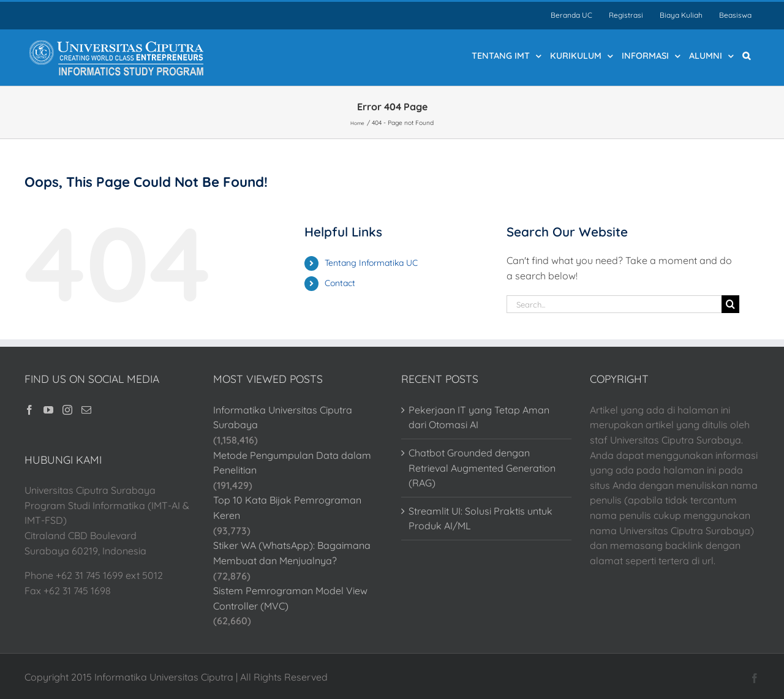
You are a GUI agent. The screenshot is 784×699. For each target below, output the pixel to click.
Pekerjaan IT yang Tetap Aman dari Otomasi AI (479, 418)
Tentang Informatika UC (371, 263)
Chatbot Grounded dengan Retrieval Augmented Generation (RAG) (482, 468)
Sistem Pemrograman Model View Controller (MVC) (290, 598)
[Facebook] (29, 410)
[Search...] (614, 304)
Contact (340, 283)
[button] (746, 55)
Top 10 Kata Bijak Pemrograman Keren (287, 508)
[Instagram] (67, 410)
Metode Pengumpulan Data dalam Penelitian (292, 463)
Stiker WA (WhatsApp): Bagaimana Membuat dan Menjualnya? (292, 553)
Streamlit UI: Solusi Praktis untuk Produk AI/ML (481, 519)
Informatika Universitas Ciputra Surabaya (283, 418)
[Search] (730, 304)
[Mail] (86, 410)
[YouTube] (48, 410)
